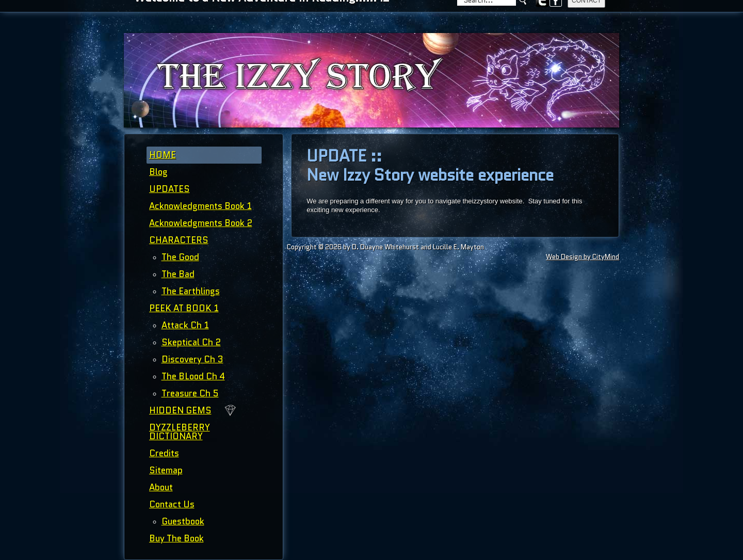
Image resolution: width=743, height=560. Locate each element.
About (161, 487)
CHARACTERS (179, 240)
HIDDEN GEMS (180, 410)
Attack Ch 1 (185, 325)
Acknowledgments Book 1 (200, 206)
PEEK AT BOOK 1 (184, 308)
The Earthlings (191, 291)
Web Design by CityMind (583, 257)
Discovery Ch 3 (192, 359)
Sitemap (166, 470)
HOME (163, 155)
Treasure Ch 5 (190, 393)
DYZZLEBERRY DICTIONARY (180, 432)
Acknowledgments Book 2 (201, 223)
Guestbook (183, 521)
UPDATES (169, 189)
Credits (164, 453)
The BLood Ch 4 (193, 376)
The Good (180, 257)
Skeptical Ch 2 (191, 342)
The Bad (178, 274)
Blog (158, 172)
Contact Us (172, 504)
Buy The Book (176, 538)
